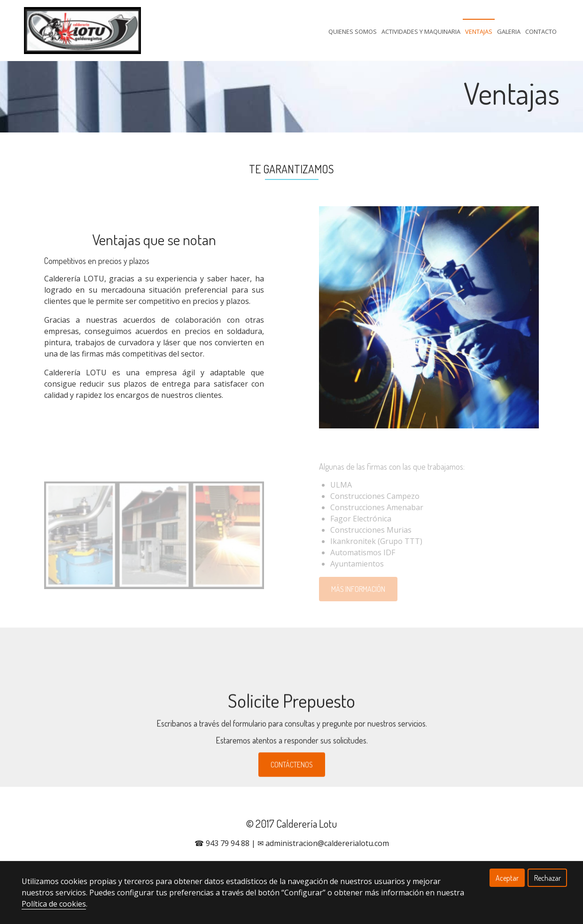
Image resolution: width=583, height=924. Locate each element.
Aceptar (507, 878)
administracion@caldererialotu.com (327, 843)
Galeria (509, 31)
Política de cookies (54, 904)
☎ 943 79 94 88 (222, 843)
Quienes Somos (353, 31)
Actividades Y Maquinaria (421, 31)
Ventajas (479, 31)
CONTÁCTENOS (292, 780)
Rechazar (548, 878)
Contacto (541, 31)
